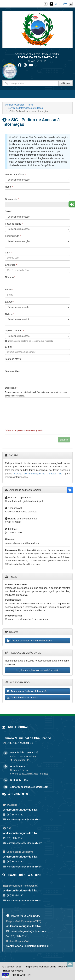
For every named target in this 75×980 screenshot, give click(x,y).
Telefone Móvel (13, 359)
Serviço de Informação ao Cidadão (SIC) (39, 474)
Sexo (9, 211)
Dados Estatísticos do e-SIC (23, 698)
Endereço (11, 265)
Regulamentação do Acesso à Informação (38, 670)
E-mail (9, 347)
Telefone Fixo (12, 371)
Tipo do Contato (14, 330)
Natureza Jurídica (15, 174)
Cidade (10, 314)
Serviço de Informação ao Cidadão (25, 108)
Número (10, 277)
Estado (10, 302)
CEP (8, 253)
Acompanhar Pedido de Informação (27, 691)
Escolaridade (13, 236)
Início (31, 105)
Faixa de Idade (14, 224)
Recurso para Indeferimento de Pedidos (29, 641)
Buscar (66, 83)
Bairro (9, 289)
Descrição (11, 388)
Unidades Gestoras (15, 105)
